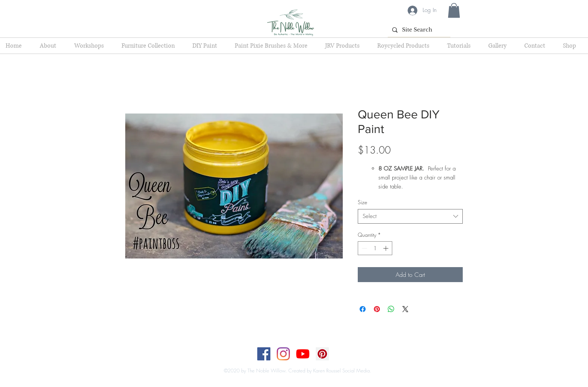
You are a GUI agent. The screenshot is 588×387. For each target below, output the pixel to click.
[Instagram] (283, 354)
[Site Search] (418, 30)
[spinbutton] (375, 248)
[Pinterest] (322, 354)
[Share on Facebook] (363, 309)
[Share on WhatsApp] (391, 309)
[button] (454, 10)
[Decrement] (364, 248)
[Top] (289, 363)
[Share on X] (405, 309)
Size (362, 202)
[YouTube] (303, 354)
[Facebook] (264, 354)
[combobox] (410, 216)
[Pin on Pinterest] (377, 309)
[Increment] (386, 248)
